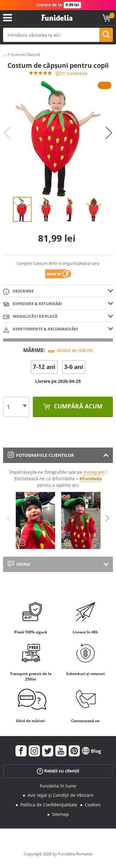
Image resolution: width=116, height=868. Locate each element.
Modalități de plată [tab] (30, 317)
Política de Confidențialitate (49, 805)
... (4, 55)
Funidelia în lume (58, 786)
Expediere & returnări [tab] (33, 304)
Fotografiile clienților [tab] (41, 455)
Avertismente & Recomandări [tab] (41, 329)
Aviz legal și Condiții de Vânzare (60, 795)
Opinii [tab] (19, 564)
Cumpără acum (77, 406)
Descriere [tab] (18, 291)
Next (109, 133)
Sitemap (60, 814)
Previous (7, 133)
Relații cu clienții (58, 771)
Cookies (93, 805)
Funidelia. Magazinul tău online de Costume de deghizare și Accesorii (57, 18)
